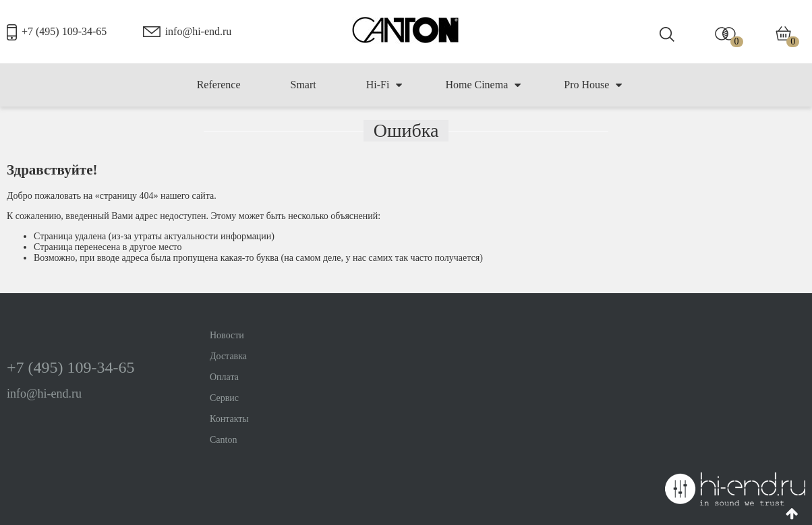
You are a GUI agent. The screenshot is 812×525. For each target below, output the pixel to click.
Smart (303, 85)
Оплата (224, 377)
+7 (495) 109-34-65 (64, 31)
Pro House (593, 85)
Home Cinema (483, 85)
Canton (223, 440)
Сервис (224, 398)
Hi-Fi (384, 85)
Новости (227, 335)
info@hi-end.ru (199, 31)
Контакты (229, 419)
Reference (219, 85)
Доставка (228, 356)
